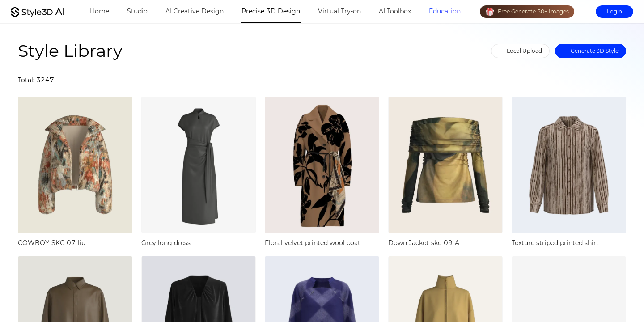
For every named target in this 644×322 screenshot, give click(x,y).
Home (100, 11)
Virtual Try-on (339, 11)
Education (445, 11)
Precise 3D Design (271, 11)
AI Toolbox (395, 11)
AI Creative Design (195, 11)
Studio (137, 11)
